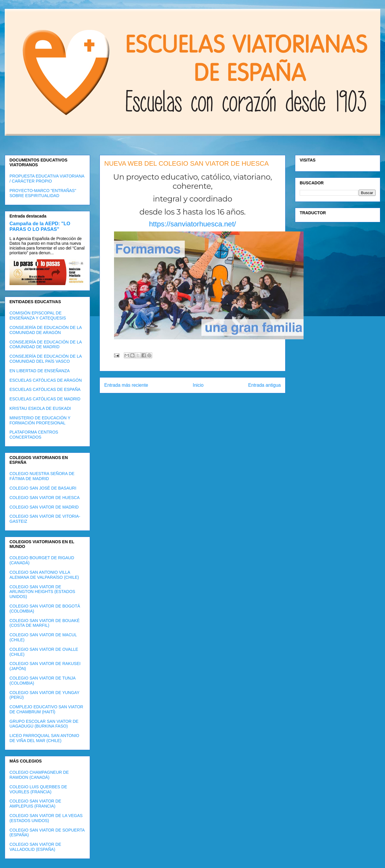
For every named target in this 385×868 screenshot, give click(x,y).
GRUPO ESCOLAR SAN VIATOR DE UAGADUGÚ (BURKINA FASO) (44, 724)
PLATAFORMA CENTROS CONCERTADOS (34, 435)
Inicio (198, 385)
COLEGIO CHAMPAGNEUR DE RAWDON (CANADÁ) (39, 775)
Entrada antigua (264, 385)
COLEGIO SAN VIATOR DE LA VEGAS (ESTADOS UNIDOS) (46, 818)
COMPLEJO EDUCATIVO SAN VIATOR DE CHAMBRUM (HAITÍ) (46, 709)
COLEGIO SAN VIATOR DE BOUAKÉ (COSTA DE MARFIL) (45, 623)
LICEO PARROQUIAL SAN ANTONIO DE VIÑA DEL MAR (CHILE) (44, 738)
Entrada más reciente (126, 385)
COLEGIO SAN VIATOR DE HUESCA (45, 498)
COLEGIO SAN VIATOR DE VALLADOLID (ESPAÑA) (35, 847)
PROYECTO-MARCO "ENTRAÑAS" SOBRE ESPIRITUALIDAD (43, 193)
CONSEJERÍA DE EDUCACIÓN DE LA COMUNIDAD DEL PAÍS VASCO (46, 359)
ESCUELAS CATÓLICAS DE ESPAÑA (45, 389)
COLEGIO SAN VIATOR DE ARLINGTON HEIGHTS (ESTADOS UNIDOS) (42, 592)
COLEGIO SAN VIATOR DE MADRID (44, 507)
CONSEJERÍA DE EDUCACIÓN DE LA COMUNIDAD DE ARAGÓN (46, 330)
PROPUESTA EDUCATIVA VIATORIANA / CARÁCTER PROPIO (47, 179)
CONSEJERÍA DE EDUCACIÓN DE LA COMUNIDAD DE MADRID (46, 345)
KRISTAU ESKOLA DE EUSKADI (40, 408)
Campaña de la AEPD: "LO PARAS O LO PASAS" (40, 226)
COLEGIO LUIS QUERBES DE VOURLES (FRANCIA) (38, 789)
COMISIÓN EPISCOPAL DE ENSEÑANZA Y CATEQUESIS (38, 315)
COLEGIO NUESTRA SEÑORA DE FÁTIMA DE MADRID (42, 476)
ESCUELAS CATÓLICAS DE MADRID (45, 399)
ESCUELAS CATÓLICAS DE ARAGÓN (46, 380)
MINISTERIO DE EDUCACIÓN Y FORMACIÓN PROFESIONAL (40, 420)
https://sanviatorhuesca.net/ (192, 224)
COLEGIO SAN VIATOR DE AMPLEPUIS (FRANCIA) (35, 804)
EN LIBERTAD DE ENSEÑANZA (40, 371)
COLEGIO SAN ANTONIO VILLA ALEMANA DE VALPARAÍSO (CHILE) (44, 575)
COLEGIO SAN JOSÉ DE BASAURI (43, 488)
